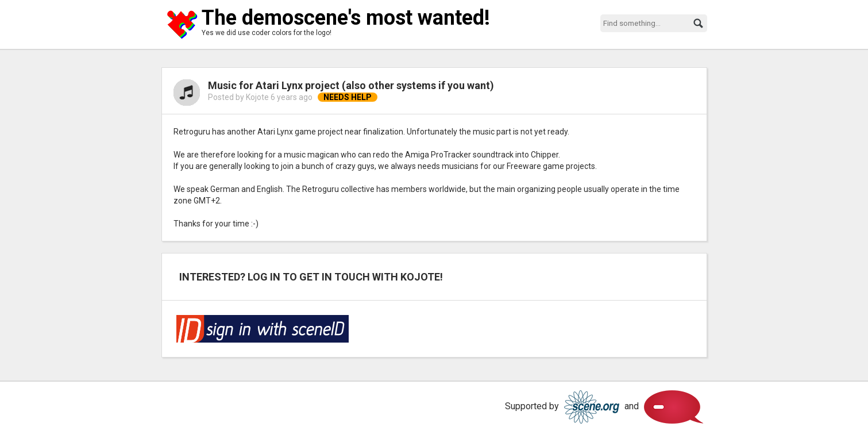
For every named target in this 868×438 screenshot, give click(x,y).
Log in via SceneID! (263, 329)
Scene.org (592, 407)
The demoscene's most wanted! (346, 18)
